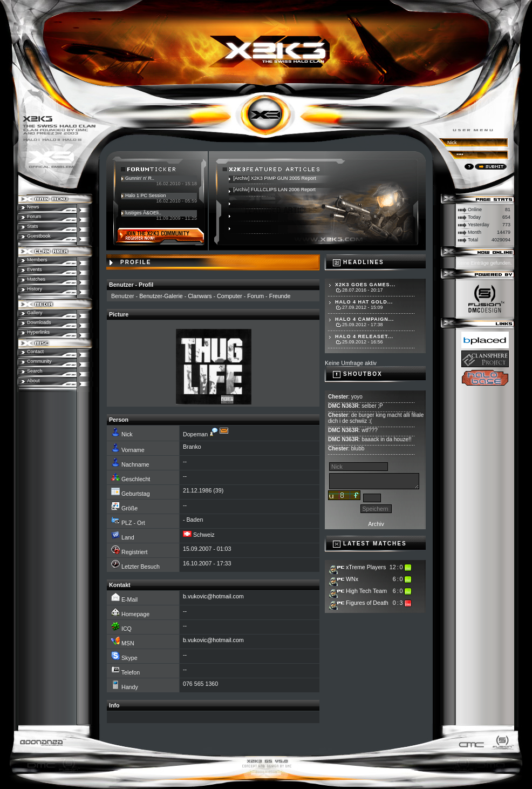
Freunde (280, 296)
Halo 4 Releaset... (364, 336)
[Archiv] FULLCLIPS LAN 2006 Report (274, 190)
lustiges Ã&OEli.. (143, 213)
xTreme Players (366, 567)
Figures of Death (367, 603)
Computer (230, 296)
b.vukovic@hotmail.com (213, 596)
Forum (255, 296)
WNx (352, 579)
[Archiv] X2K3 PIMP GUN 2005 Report (274, 178)
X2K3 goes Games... (365, 285)
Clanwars (200, 296)
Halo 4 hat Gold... (364, 302)
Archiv (376, 524)
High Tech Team (366, 591)
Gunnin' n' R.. (140, 178)
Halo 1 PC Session (146, 195)
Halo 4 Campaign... (364, 319)
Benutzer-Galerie (161, 296)
